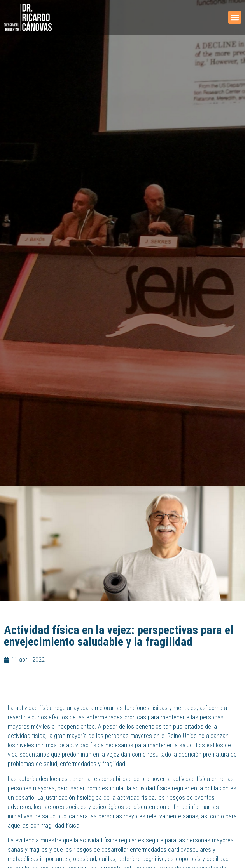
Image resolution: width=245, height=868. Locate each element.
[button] (235, 17)
